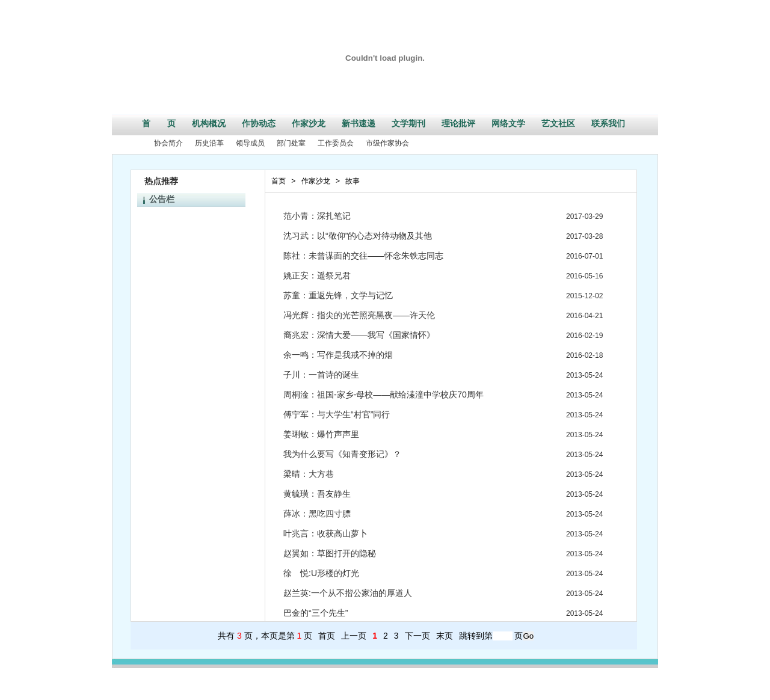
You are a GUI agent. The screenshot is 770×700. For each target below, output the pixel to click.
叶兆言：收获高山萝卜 (325, 533)
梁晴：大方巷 (309, 474)
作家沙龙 (309, 123)
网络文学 (508, 123)
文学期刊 (408, 123)
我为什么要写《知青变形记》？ (342, 454)
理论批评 (458, 123)
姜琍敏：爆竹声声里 (321, 434)
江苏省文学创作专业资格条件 (196, 247)
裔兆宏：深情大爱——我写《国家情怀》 (359, 335)
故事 (353, 181)
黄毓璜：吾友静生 (317, 494)
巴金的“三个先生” (316, 613)
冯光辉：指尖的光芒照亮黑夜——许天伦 (359, 315)
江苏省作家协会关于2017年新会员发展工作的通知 (229, 273)
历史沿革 (209, 143)
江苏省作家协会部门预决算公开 (200, 233)
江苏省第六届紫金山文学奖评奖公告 (207, 299)
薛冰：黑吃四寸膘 (317, 514)
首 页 (159, 123)
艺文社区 (558, 123)
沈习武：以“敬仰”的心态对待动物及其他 (358, 236)
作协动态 (259, 123)
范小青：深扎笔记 (321, 216)
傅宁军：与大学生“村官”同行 (337, 414)
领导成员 (250, 143)
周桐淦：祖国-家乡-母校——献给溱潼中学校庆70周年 (383, 395)
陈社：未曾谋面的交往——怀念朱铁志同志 (363, 256)
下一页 (417, 636)
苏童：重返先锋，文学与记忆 (338, 295)
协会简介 (168, 143)
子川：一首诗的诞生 (321, 375)
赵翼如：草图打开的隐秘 (330, 553)
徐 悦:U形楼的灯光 (321, 573)
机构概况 (209, 123)
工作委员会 (336, 143)
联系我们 (608, 123)
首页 (279, 181)
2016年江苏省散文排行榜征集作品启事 (211, 220)
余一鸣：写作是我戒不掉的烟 (338, 355)
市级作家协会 (387, 143)
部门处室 (291, 143)
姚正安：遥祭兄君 (317, 275)
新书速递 (359, 123)
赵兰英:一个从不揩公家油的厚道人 (348, 593)
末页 (445, 636)
